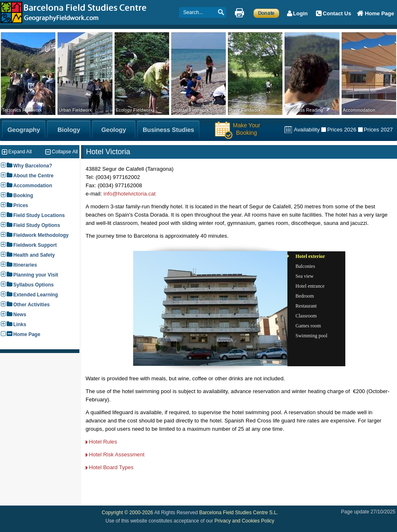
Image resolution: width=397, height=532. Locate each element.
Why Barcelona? (33, 166)
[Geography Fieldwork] (24, 130)
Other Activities (31, 305)
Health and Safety (34, 255)
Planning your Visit (36, 275)
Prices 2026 (342, 130)
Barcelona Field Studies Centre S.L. (239, 513)
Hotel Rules (103, 442)
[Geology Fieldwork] (114, 130)
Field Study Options (37, 225)
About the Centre (33, 176)
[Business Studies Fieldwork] (168, 130)
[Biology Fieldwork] (69, 130)
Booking (23, 196)
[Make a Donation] (267, 13)
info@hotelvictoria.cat (129, 194)
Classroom (306, 316)
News (20, 315)
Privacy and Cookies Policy (245, 521)
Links (20, 324)
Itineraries (25, 265)
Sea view (305, 276)
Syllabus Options (33, 285)
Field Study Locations (39, 215)
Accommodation (33, 186)
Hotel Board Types (111, 467)
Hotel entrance (310, 286)
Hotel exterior (311, 256)
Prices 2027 (378, 130)
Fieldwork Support (35, 245)
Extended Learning (36, 295)
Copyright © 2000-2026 (127, 513)
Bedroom (305, 296)
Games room (309, 326)
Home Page (27, 334)
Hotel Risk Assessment (117, 454)
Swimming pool (312, 336)
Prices (21, 205)
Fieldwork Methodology (41, 235)
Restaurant (306, 306)
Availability (307, 130)
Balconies (305, 266)
